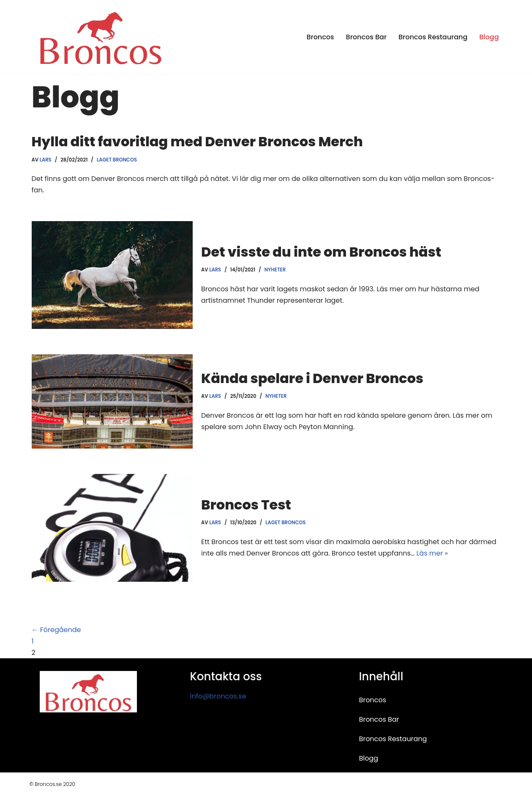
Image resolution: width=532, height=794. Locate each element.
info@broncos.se (218, 696)
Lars (46, 160)
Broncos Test (246, 505)
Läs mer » (432, 553)
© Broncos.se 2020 (52, 784)
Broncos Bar (366, 37)
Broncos (320, 37)
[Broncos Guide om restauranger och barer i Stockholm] (101, 37)
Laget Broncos (117, 160)
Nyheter (275, 270)
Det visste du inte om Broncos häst (321, 252)
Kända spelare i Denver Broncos (312, 378)
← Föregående (56, 630)
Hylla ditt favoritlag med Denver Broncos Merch (197, 141)
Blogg (489, 37)
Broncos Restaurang (433, 37)
